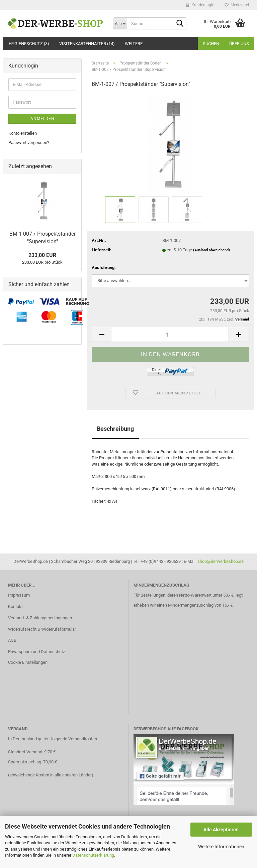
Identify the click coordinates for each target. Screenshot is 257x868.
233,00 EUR (42, 255)
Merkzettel (237, 5)
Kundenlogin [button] (200, 5)
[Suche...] (120, 23)
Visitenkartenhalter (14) (87, 44)
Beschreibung (115, 429)
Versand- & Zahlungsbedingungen (40, 618)
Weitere (134, 44)
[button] (102, 334)
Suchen (211, 44)
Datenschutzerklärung (93, 855)
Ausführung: (104, 268)
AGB (12, 640)
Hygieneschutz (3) (29, 44)
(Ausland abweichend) (211, 250)
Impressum (19, 595)
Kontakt (15, 606)
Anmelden (42, 119)
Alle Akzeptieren (221, 830)
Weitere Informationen (221, 847)
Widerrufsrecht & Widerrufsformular (42, 629)
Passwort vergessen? (29, 143)
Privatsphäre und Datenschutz (36, 652)
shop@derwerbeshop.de (221, 561)
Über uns (239, 44)
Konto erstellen (23, 133)
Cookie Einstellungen (28, 662)
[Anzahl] (170, 334)
